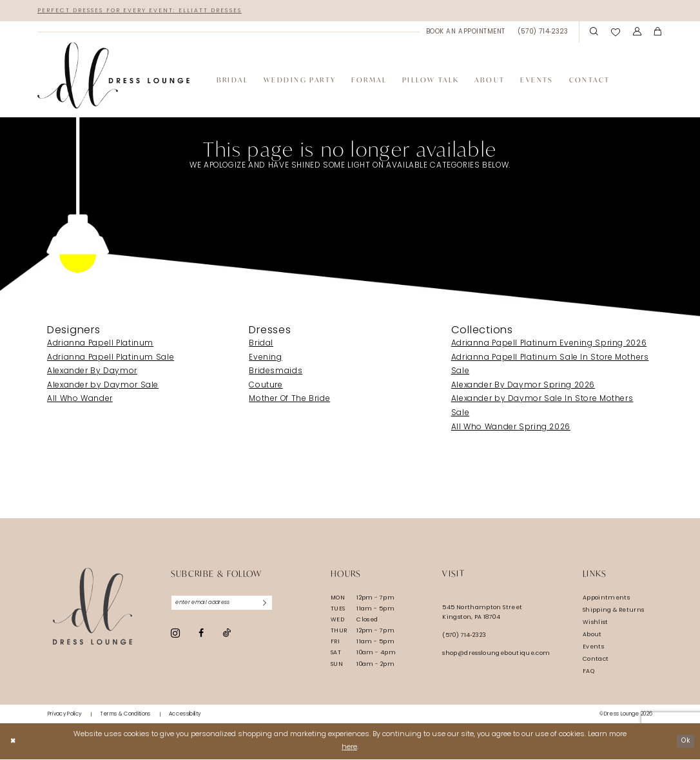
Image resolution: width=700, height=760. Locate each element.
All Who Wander (80, 400)
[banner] (113, 76)
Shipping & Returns (614, 611)
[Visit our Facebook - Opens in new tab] (201, 636)
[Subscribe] (275, 604)
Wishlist (596, 623)
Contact (596, 660)
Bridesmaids (276, 373)
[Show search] (594, 33)
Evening (265, 358)
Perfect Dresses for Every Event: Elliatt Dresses (150, 11)
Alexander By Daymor (92, 373)
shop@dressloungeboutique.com (496, 655)
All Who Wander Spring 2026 (511, 428)
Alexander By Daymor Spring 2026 (523, 386)
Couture (266, 386)
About (592, 635)
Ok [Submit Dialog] (684, 742)
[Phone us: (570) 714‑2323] (543, 33)
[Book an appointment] (465, 33)
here (349, 748)
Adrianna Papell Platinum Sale (111, 358)
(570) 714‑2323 (464, 636)
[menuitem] (465, 33)
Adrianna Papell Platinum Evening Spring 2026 (549, 344)
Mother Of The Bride (289, 400)
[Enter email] (227, 604)
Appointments (606, 599)
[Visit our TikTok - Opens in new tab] (227, 636)
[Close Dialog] (14, 742)
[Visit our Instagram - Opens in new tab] (175, 636)
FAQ (588, 672)
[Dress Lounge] (92, 608)
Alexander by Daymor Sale (103, 386)
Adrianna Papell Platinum (100, 344)
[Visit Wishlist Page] (616, 33)
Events (593, 648)
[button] (637, 33)
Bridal (261, 344)
